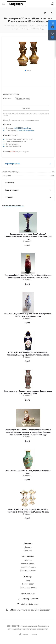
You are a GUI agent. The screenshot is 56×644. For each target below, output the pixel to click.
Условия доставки (28, 567)
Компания (28, 543)
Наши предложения (28, 587)
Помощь (28, 560)
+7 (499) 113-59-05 (30, 599)
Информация (28, 556)
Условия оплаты (28, 564)
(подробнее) (27, 128)
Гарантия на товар (28, 571)
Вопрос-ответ (28, 584)
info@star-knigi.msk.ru (30, 604)
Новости (28, 547)
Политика (28, 550)
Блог (28, 580)
